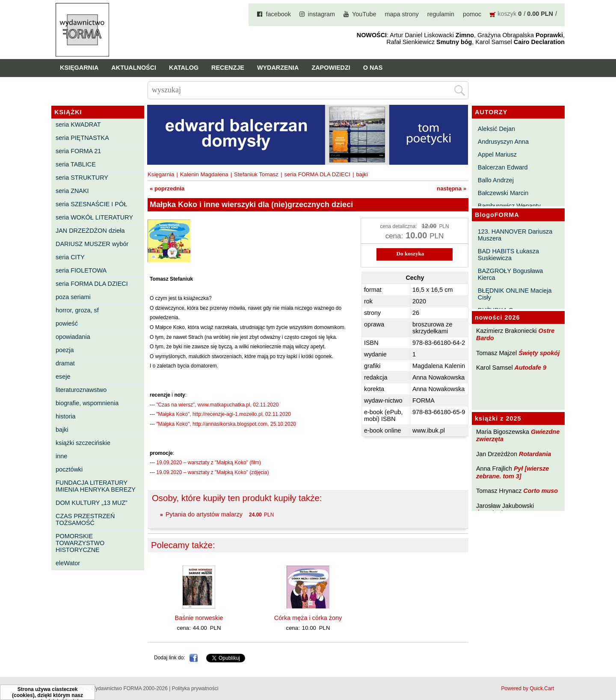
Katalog (184, 68)
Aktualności (134, 68)
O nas (373, 68)
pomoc (472, 14)
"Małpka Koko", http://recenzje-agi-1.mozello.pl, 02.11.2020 (224, 414)
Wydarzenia (278, 68)
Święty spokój (539, 353)
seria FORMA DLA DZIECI (92, 284)
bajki (62, 430)
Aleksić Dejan (496, 129)
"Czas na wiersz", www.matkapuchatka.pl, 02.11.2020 (217, 405)
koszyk (507, 14)
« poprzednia (167, 188)
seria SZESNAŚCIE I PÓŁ (91, 204)
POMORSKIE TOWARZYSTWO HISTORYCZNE (80, 543)
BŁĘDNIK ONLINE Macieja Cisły (515, 294)
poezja (65, 350)
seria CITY (70, 257)
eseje (63, 377)
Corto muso (540, 491)
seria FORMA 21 (78, 151)
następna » (452, 188)
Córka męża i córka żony (308, 618)
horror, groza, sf (77, 310)
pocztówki (69, 469)
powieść (67, 323)
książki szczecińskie (83, 443)
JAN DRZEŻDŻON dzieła (90, 231)
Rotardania (535, 454)
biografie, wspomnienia (87, 403)
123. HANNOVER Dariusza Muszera (515, 235)
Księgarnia (79, 68)
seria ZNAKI (72, 191)
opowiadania (73, 337)
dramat (65, 363)
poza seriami (73, 297)
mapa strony (402, 14)
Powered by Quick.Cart (528, 688)
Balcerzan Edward (503, 167)
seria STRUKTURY (82, 178)
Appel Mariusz (497, 154)
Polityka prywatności (195, 688)
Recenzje (228, 68)
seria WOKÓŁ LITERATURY (94, 217)
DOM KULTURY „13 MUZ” (92, 503)
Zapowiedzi (331, 68)
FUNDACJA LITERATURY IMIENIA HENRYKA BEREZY (96, 486)
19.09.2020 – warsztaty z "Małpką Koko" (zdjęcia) (212, 472)
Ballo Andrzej (496, 180)
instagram (321, 14)
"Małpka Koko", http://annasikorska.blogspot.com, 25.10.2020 (226, 424)
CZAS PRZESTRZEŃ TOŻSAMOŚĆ (85, 519)
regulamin (441, 14)
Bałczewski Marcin (503, 193)
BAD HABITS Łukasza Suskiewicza (508, 255)
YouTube (364, 14)
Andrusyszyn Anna (503, 142)
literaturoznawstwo (81, 390)
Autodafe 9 (530, 368)
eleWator (68, 563)
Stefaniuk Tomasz (256, 174)
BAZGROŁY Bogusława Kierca (511, 274)
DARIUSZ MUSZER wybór (92, 244)
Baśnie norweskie (199, 618)
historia (65, 416)
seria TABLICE (76, 164)
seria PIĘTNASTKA (82, 138)
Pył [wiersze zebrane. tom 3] (512, 472)
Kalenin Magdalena (204, 174)
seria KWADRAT (78, 125)
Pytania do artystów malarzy (204, 514)
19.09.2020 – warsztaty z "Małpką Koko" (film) (209, 463)
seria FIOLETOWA (81, 270)
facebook (278, 14)
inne (61, 456)
